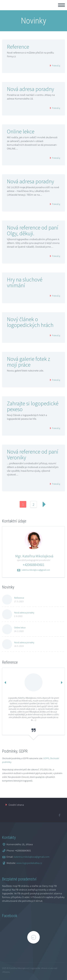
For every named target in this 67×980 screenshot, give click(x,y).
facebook (59, 815)
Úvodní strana (16, 805)
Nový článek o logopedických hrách (30, 322)
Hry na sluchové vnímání (25, 282)
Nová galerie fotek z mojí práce (29, 362)
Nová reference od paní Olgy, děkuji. (33, 230)
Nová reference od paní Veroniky (33, 455)
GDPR (46, 758)
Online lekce (21, 131)
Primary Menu (61, 5)
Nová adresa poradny (30, 89)
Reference (18, 47)
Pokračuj (56, 66)
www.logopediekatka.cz (29, 863)
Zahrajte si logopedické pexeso (33, 406)
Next (44, 504)
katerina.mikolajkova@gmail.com (36, 570)
